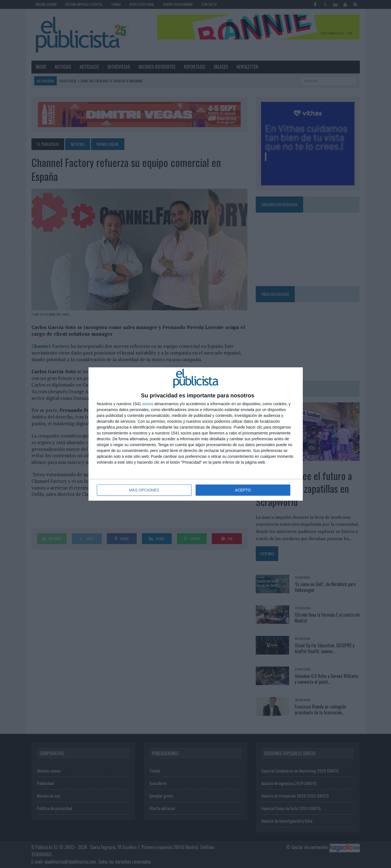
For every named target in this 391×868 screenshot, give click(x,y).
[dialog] (196, 434)
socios (148, 404)
